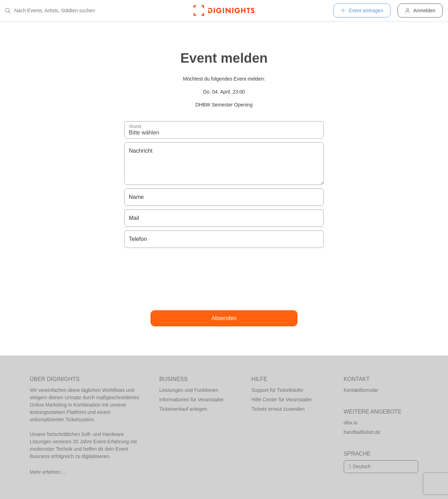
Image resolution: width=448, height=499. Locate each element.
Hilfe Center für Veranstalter (282, 400)
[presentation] (224, 279)
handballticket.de (362, 432)
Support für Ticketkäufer (277, 390)
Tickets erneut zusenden (278, 409)
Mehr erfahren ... (48, 472)
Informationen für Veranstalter (191, 400)
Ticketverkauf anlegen (183, 409)
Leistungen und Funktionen (189, 390)
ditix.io (351, 423)
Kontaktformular (361, 390)
